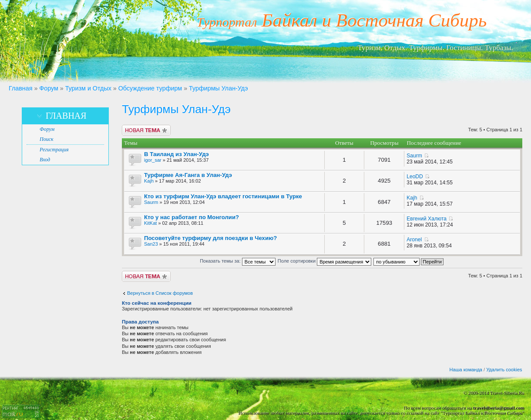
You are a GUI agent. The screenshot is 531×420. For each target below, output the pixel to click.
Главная (20, 88)
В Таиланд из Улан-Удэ (176, 154)
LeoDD (415, 177)
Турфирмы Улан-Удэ (218, 88)
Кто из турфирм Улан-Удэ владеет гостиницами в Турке (223, 196)
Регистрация (54, 150)
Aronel (414, 240)
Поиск (47, 139)
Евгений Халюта (427, 219)
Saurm (414, 156)
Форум (49, 88)
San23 (151, 244)
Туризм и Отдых (88, 88)
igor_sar (153, 160)
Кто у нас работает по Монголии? (192, 217)
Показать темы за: (238, 261)
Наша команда (466, 370)
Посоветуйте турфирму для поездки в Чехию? (210, 238)
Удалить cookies (504, 370)
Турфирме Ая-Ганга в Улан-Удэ (188, 175)
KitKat (150, 223)
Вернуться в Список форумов (160, 293)
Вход (45, 160)
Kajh (149, 181)
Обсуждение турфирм (150, 88)
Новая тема (146, 130)
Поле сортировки (324, 261)
